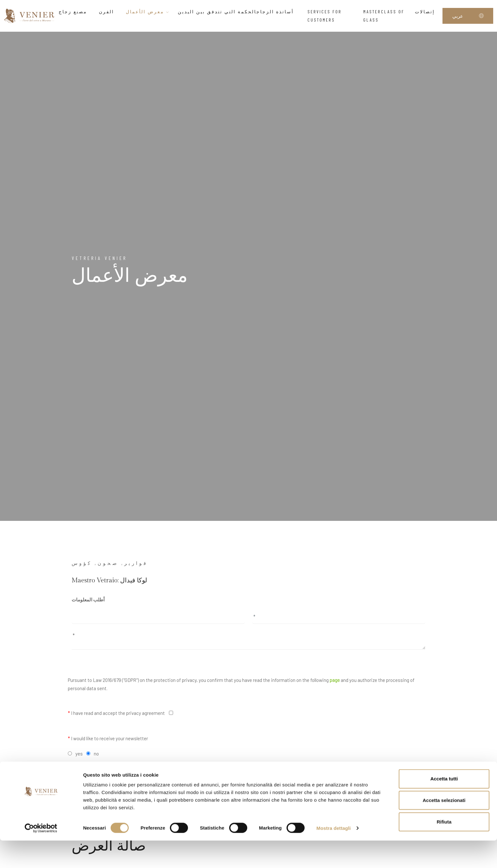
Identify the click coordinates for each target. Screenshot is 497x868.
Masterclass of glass (384, 16)
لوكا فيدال (134, 580)
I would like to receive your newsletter (108, 738)
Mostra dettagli (333, 855)
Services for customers (325, 16)
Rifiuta (444, 849)
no (96, 754)
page (335, 680)
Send (249, 771)
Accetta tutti (444, 806)
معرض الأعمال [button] (148, 12)
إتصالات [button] (427, 12)
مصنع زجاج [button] (75, 12)
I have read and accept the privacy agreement (116, 713)
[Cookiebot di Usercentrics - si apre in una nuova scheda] (41, 856)
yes (79, 754)
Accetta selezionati (444, 828)
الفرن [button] (108, 12)
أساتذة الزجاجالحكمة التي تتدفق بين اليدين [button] (239, 12)
